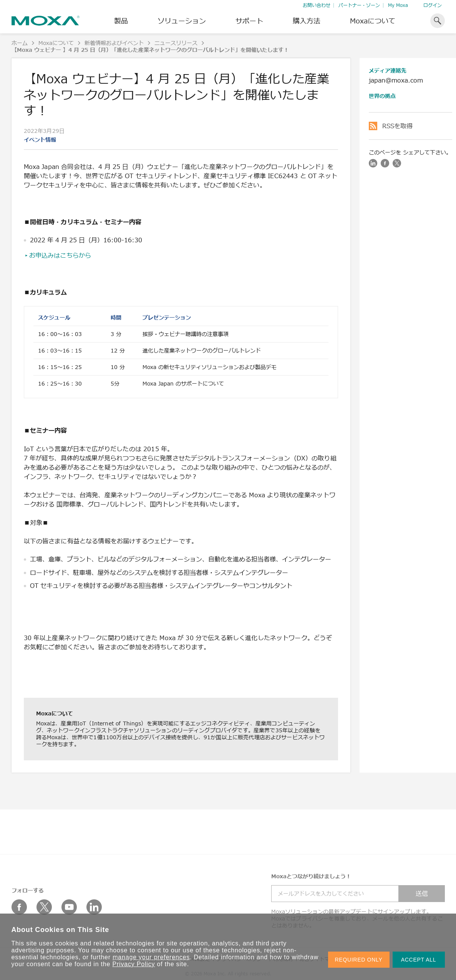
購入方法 (307, 21)
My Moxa (398, 5)
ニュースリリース (176, 43)
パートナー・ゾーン (359, 5)
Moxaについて (373, 21)
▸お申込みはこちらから (58, 255)
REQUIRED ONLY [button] (359, 960)
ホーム (20, 43)
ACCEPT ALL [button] (419, 960)
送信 (422, 894)
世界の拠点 (382, 96)
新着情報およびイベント (114, 43)
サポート (249, 21)
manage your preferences (151, 957)
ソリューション (182, 21)
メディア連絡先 (388, 70)
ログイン (433, 5)
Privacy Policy (134, 964)
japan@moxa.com (396, 80)
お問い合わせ (317, 5)
